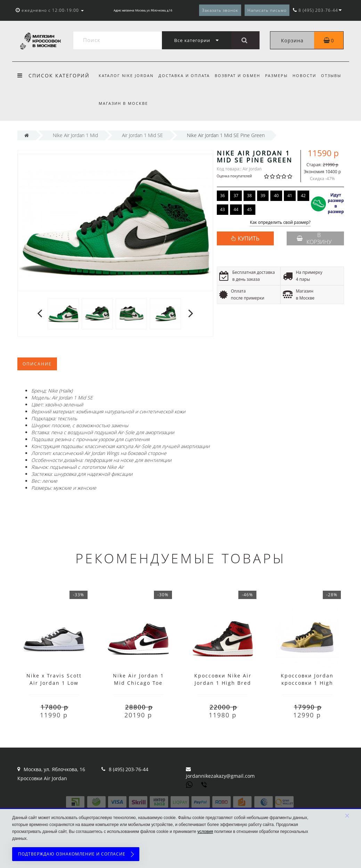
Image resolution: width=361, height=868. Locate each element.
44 (236, 209)
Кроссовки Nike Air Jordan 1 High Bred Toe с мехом (223, 683)
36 (223, 196)
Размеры (280, 75)
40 (276, 196)
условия (205, 832)
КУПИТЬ (248, 238)
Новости (309, 75)
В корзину (314, 238)
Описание (37, 364)
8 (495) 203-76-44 (129, 769)
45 (249, 209)
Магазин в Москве (123, 103)
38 (249, 196)
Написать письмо (267, 10)
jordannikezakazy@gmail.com (220, 776)
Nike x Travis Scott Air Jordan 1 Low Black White (54, 683)
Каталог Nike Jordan (126, 75)
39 (263, 196)
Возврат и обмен (240, 75)
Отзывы (337, 75)
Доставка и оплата (185, 75)
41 (290, 196)
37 (236, 196)
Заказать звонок (220, 10)
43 (223, 209)
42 (303, 196)
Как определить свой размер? (280, 223)
